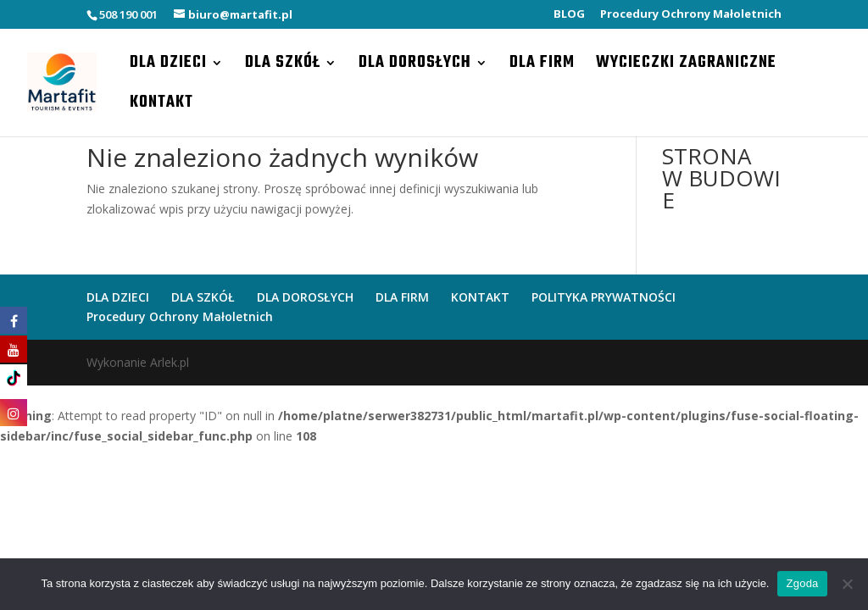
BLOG (569, 15)
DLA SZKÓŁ (283, 66)
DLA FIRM (542, 66)
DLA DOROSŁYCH (415, 66)
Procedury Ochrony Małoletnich (691, 15)
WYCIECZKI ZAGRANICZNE (686, 66)
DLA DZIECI (168, 66)
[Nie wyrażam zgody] (847, 584)
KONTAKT (161, 106)
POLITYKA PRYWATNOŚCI (604, 297)
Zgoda (802, 583)
